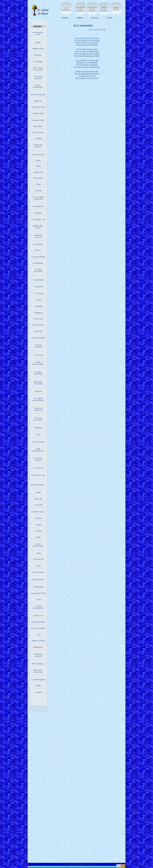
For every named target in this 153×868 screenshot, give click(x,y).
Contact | (76, 864)
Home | (71, 864)
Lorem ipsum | (83, 864)
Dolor (88, 864)
